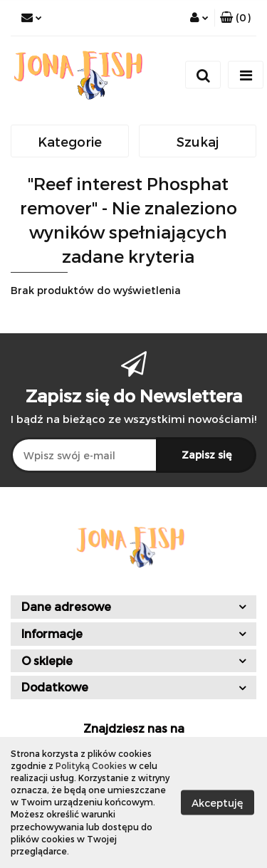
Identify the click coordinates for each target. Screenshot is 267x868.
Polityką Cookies (91, 765)
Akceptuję (218, 802)
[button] (235, 18)
